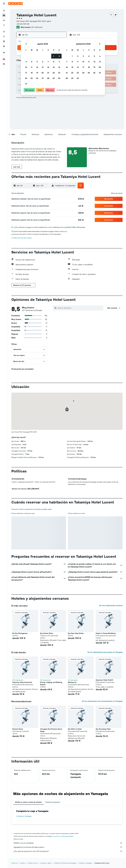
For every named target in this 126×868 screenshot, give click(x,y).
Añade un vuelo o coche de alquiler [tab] (28, 802)
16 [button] (59, 67)
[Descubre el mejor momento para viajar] (4, 41)
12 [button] (37, 67)
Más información (79, 227)
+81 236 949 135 (23, 24)
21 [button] (48, 73)
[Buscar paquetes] (4, 25)
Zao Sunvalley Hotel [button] (103, 729)
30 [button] (59, 78)
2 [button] (59, 56)
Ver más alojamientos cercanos (111, 605)
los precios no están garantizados (63, 836)
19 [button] (37, 73)
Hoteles (22, 863)
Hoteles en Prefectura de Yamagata (65, 863)
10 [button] (26, 67)
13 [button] (43, 67)
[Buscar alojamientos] (4, 15)
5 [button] (37, 62)
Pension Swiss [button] (18, 729)
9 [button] (59, 62)
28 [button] (48, 78)
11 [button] (32, 67)
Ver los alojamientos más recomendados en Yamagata (102, 701)
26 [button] (37, 78)
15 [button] (54, 67)
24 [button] (26, 78)
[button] (4, 4)
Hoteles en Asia (33, 863)
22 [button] (54, 73)
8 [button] (54, 62)
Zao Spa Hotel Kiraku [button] (76, 633)
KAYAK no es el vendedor (68, 843)
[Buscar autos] (4, 20)
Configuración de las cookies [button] (21, 238)
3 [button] (26, 62)
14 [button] (48, 67)
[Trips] (4, 53)
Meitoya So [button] (72, 682)
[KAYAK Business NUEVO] (4, 46)
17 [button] (26, 73)
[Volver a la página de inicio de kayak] (15, 4)
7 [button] (48, 62)
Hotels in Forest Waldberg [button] (106, 633)
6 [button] (43, 62)
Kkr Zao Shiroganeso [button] (20, 633)
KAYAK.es (14, 863)
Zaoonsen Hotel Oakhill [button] (104, 680)
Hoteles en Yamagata (24, 816)
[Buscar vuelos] (4, 11)
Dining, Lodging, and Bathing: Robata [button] (51, 683)
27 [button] (43, 78)
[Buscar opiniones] (80, 308)
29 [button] (54, 78)
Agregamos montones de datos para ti (68, 847)
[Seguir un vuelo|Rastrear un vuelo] (4, 36)
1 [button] (54, 56)
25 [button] (32, 78)
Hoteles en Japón (46, 863)
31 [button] (26, 84)
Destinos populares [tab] (53, 802)
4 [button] (32, 62)
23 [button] (59, 73)
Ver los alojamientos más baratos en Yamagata (105, 652)
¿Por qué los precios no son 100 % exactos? (68, 851)
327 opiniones (37, 27)
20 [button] (43, 73)
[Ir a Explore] (4, 32)
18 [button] (32, 73)
